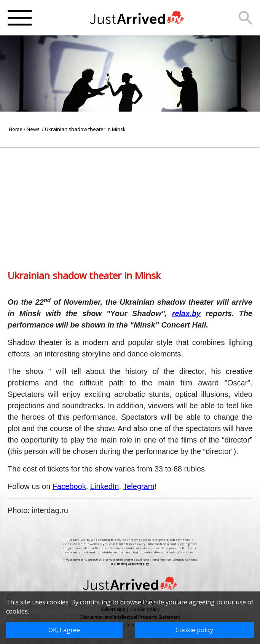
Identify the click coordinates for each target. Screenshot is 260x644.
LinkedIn (105, 486)
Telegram (139, 486)
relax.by (187, 313)
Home (16, 129)
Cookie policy (194, 630)
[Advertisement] (130, 201)
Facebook (69, 486)
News (34, 129)
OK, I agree (64, 630)
